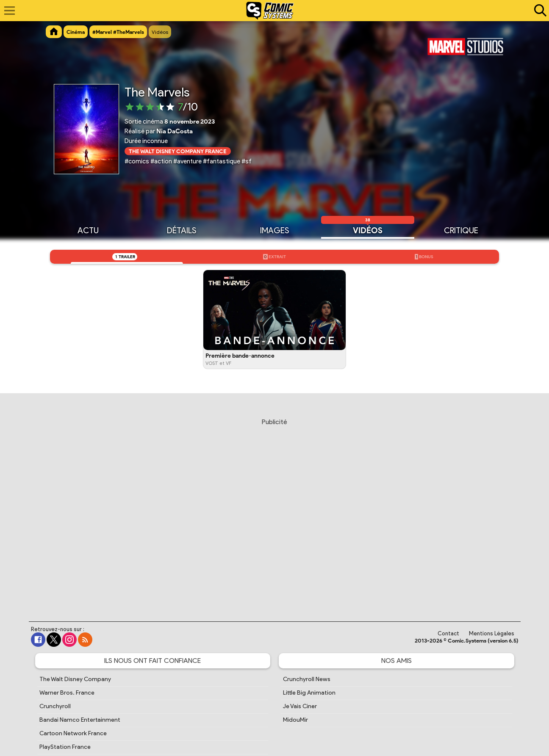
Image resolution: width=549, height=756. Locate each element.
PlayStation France (65, 747)
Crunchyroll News (307, 679)
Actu (88, 230)
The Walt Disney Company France (178, 151)
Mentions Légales (492, 633)
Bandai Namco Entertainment (80, 720)
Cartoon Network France (73, 733)
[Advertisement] (274, 512)
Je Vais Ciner (300, 706)
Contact (448, 633)
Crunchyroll (55, 706)
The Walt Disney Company (75, 679)
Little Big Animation (309, 693)
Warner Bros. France (67, 693)
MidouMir (295, 720)
